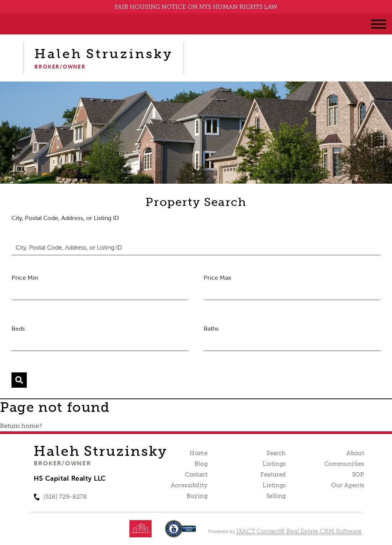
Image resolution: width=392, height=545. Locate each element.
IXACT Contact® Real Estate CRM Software (299, 531)
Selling (276, 496)
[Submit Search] (19, 380)
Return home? (21, 426)
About (355, 453)
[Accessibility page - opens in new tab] (180, 533)
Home (198, 453)
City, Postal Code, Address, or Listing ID (65, 218)
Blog (201, 464)
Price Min (25, 277)
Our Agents (348, 485)
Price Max (217, 277)
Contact (196, 475)
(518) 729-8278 (65, 497)
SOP (358, 475)
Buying (197, 496)
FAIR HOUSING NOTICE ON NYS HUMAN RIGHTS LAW (196, 7)
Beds (18, 328)
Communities (344, 464)
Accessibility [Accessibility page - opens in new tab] (189, 485)
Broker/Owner (62, 463)
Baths (211, 328)
